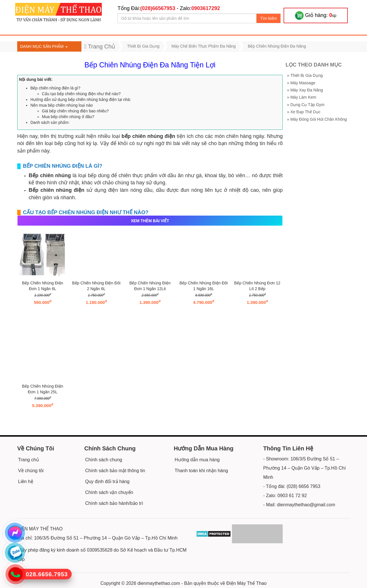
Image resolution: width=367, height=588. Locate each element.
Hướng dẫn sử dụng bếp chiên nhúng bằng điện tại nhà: (81, 99)
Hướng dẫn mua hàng (197, 460)
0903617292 (206, 8)
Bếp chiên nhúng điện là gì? (55, 88)
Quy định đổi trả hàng (107, 481)
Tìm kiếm (269, 18)
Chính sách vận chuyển (109, 492)
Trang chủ (29, 460)
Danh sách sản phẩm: (50, 122)
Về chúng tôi (31, 471)
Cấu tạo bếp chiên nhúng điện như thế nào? (81, 94)
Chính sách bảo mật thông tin (115, 471)
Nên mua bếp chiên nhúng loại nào (62, 105)
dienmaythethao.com (159, 583)
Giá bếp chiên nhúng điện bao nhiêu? (75, 111)
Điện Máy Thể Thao (247, 583)
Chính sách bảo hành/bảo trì (114, 503)
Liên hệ (26, 481)
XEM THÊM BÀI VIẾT (150, 221)
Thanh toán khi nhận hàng (201, 471)
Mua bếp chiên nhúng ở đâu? (68, 117)
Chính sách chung (104, 460)
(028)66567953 (158, 8)
